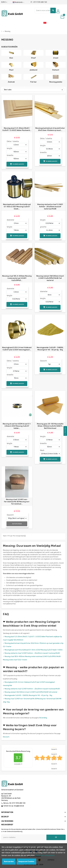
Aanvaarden (9, 862)
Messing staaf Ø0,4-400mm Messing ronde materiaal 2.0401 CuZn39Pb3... (17, 278)
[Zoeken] (45, 10)
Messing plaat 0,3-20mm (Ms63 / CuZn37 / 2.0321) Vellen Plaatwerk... (17, 129)
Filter (65, 432)
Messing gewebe (56, 82)
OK (56, 837)
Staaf (33, 58)
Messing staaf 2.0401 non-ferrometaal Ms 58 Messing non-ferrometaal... (17, 502)
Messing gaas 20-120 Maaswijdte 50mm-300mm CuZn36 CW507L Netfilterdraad (50, 426)
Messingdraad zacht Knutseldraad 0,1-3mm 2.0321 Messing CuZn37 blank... (17, 207)
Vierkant (56, 70)
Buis (11, 58)
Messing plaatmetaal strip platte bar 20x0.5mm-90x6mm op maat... (50, 129)
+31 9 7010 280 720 (39, 2)
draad (56, 58)
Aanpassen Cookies (26, 862)
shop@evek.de (19, 806)
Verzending (43, 718)
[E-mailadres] (24, 837)
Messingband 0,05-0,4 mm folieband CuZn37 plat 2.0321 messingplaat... (17, 349)
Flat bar (33, 82)
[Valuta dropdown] (4, 2)
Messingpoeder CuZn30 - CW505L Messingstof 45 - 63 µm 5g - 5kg (50, 349)
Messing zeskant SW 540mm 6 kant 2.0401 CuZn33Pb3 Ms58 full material (50, 278)
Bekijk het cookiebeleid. (45, 855)
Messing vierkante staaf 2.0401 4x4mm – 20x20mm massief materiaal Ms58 (50, 207)
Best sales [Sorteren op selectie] (8, 90)
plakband (33, 70)
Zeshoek (11, 82)
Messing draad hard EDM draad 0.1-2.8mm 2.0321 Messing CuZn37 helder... (17, 426)
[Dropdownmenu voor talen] (19, 2)
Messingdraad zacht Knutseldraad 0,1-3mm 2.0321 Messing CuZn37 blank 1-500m (34, 650)
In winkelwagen (17, 164)
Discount (6, 737)
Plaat (11, 70)
